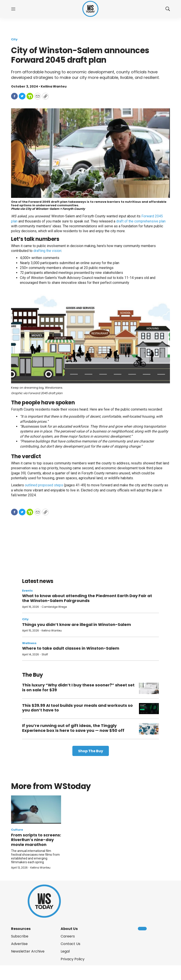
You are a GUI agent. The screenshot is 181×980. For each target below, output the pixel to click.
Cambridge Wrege (54, 607)
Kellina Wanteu (52, 630)
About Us (69, 929)
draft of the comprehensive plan (141, 221)
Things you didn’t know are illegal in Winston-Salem (77, 624)
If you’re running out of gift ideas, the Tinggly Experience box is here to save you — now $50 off (73, 728)
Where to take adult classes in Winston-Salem (71, 648)
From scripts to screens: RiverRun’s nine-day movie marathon (36, 840)
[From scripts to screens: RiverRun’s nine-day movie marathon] (36, 810)
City (14, 39)
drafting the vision (47, 251)
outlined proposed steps (44, 485)
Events (27, 591)
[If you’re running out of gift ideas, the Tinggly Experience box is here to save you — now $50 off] (149, 729)
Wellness (29, 643)
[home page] (90, 9)
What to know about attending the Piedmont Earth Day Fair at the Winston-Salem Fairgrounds (87, 598)
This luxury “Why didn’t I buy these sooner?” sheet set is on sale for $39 (78, 687)
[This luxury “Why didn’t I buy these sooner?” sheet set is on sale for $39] (149, 688)
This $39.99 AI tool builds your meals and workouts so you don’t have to (77, 708)
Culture (17, 830)
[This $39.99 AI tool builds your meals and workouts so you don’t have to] (149, 709)
